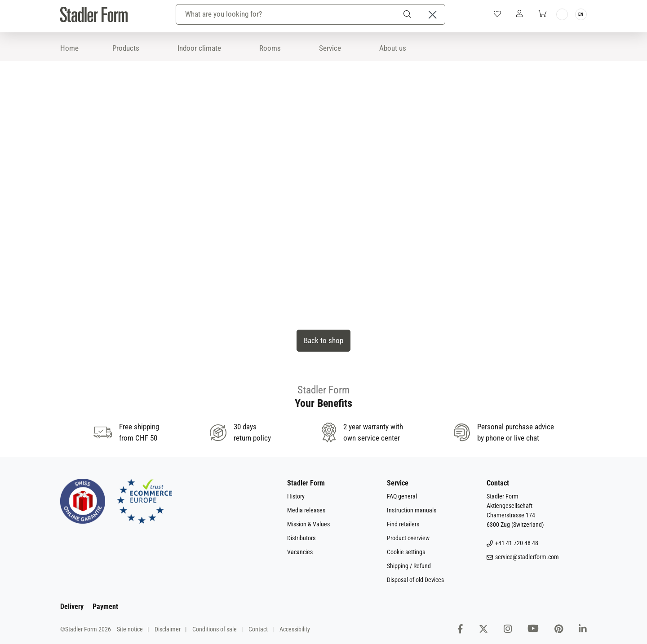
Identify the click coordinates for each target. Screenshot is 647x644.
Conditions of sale (215, 629)
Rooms (270, 48)
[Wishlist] (497, 14)
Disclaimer (168, 629)
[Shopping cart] (543, 14)
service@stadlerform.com (523, 557)
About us (393, 48)
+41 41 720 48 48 (512, 543)
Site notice (130, 629)
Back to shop (323, 340)
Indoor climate (199, 48)
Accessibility (295, 629)
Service (330, 48)
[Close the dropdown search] (432, 15)
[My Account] (520, 14)
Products (126, 48)
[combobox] (287, 15)
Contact (258, 629)
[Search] (409, 15)
